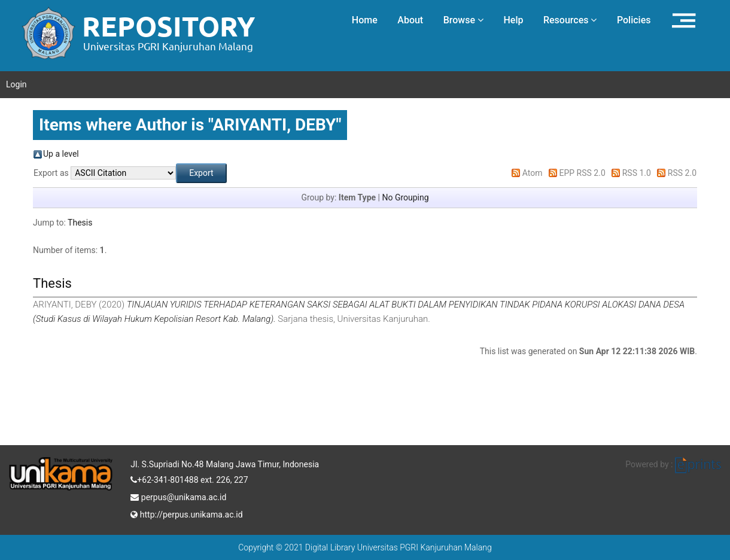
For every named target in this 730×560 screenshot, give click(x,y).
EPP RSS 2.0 (583, 173)
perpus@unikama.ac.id (178, 496)
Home (365, 20)
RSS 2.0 (682, 173)
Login (16, 84)
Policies (634, 20)
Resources (570, 20)
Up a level (61, 154)
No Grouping (405, 197)
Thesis (80, 223)
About (410, 20)
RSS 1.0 (637, 173)
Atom (533, 173)
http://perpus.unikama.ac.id (186, 513)
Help (513, 20)
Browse (463, 20)
